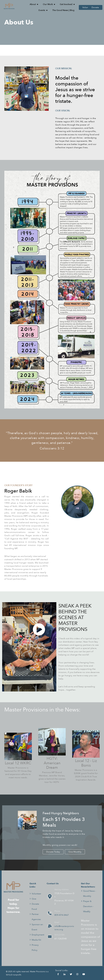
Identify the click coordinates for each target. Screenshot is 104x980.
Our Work (48, 4)
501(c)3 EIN (59, 935)
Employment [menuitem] (38, 935)
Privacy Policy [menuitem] (35, 948)
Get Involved (66, 4)
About (33, 4)
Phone (57, 911)
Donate (95, 7)
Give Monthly (75, 852)
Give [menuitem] (34, 899)
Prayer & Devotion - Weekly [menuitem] (88, 906)
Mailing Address (62, 890)
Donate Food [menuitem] (35, 907)
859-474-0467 (62, 915)
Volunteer (87, 7)
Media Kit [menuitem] (36, 940)
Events (42, 10)
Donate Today (53, 852)
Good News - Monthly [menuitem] (90, 894)
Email (57, 922)
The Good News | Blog (63, 10)
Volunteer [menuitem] (36, 894)
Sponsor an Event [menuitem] (37, 927)
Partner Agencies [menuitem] (36, 917)
